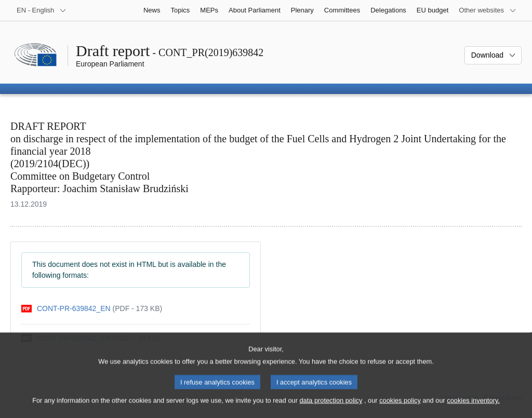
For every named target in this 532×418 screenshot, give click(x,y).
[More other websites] (488, 10)
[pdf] (92, 309)
